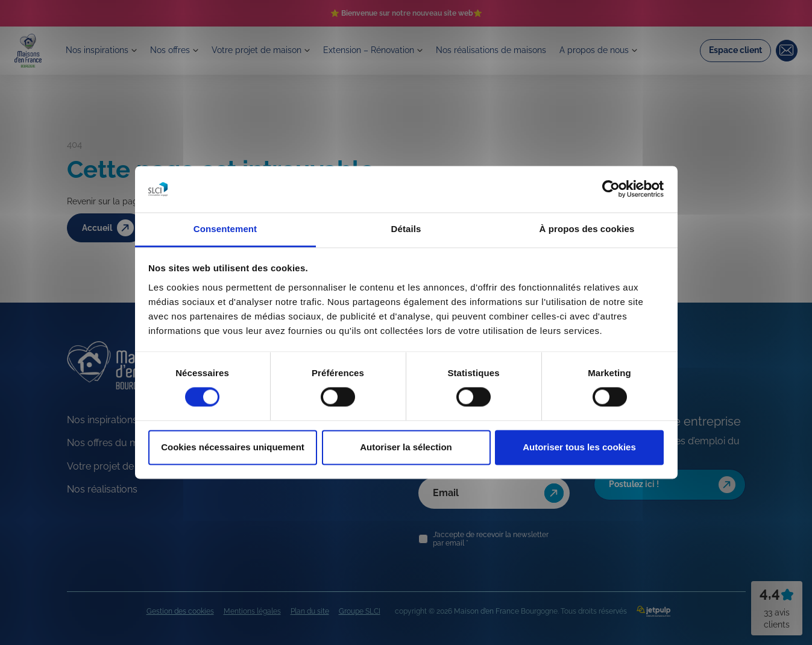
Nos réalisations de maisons (514, 52)
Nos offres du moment (117, 443)
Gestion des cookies (180, 611)
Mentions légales (252, 611)
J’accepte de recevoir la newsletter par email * (491, 539)
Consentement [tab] (225, 229)
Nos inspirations (100, 52)
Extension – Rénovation (385, 52)
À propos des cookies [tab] (587, 229)
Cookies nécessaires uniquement (233, 447)
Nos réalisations (102, 489)
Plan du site (310, 611)
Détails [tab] (406, 229)
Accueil (110, 228)
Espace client (735, 52)
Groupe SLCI (360, 611)
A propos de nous (622, 52)
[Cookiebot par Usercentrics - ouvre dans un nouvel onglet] (611, 189)
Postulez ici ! (674, 485)
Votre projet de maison (267, 52)
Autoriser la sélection (406, 447)
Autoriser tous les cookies (579, 447)
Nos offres (176, 52)
